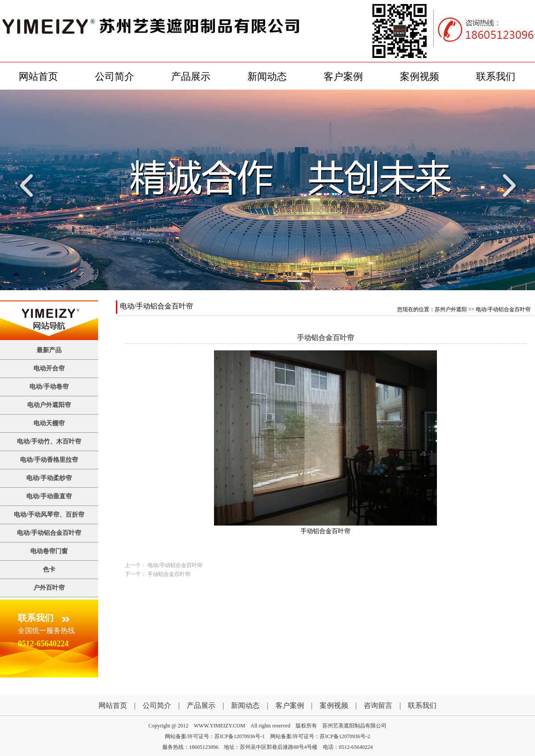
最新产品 (49, 350)
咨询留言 (378, 705)
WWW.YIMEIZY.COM (220, 726)
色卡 (49, 569)
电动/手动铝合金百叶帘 (49, 533)
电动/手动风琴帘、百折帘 (49, 515)
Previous (29, 185)
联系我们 (496, 76)
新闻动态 (267, 76)
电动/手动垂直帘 (49, 496)
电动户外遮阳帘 (49, 405)
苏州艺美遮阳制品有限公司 (354, 726)
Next (506, 185)
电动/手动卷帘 (49, 387)
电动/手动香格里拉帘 (49, 460)
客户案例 (343, 76)
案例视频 (420, 76)
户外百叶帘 (49, 588)
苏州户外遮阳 (451, 309)
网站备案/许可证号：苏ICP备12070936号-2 (320, 736)
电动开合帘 (49, 368)
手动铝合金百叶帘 (169, 574)
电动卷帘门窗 (49, 551)
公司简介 (115, 76)
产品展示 (191, 76)
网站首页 (38, 76)
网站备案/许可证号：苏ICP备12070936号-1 (215, 736)
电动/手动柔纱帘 (49, 478)
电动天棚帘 (49, 423)
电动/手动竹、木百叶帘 (49, 442)
